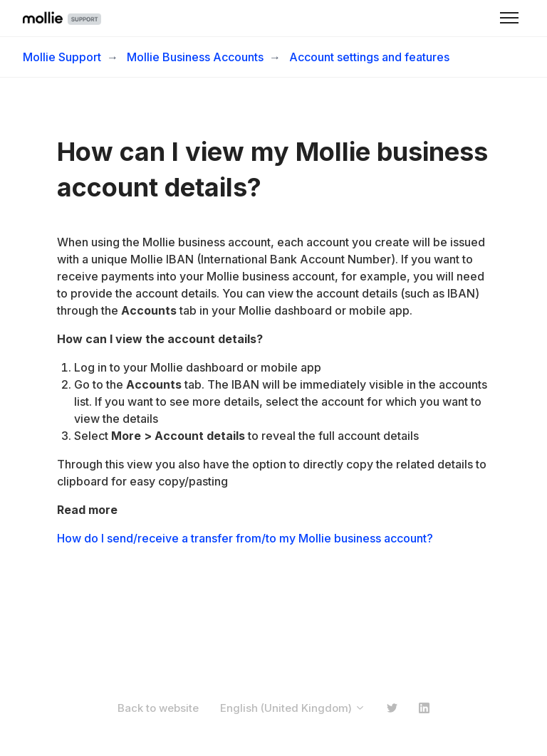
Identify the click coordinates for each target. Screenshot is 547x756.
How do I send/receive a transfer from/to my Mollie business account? (245, 538)
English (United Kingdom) (293, 708)
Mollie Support (62, 57)
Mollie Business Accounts (195, 57)
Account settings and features (369, 57)
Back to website (158, 708)
